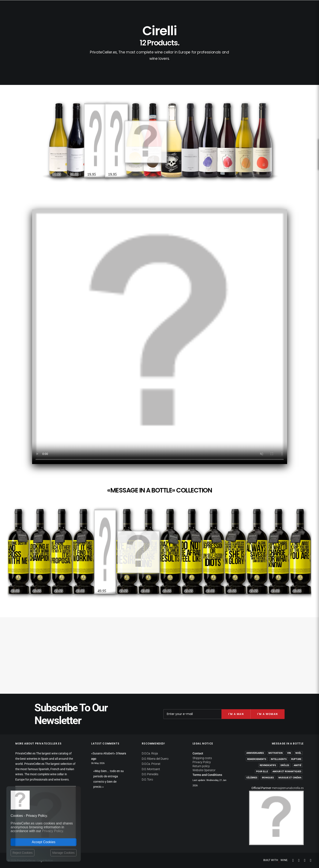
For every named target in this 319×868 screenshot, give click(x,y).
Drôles (285, 765)
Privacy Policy (202, 762)
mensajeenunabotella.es (288, 788)
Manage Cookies (63, 853)
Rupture (296, 759)
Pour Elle (262, 772)
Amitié (298, 765)
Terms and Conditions (207, 775)
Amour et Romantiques (287, 772)
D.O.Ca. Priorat (151, 764)
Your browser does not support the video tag (160, 337)
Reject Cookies (23, 853)
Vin (289, 753)
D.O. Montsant (151, 769)
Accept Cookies (43, 842)
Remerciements (257, 759)
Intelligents (279, 759)
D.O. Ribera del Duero (155, 759)
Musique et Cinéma (290, 778)
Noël (298, 753)
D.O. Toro (147, 779)
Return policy (201, 766)
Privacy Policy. (53, 831)
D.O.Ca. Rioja (150, 753)
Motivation (276, 753)
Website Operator (204, 770)
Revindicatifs (268, 765)
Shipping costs (202, 758)
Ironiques (268, 778)
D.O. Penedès (150, 774)
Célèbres (252, 778)
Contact (198, 753)
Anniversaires (255, 753)
